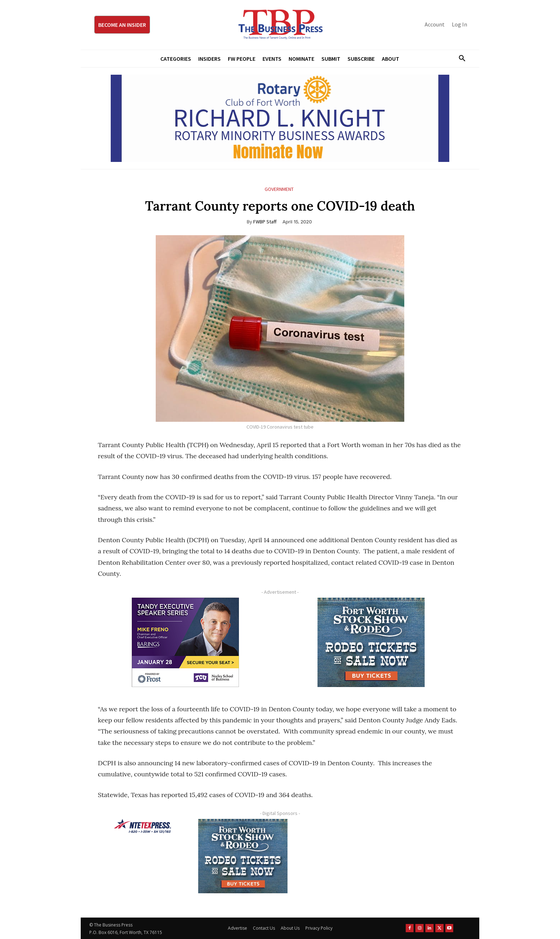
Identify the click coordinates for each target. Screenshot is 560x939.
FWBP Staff (265, 222)
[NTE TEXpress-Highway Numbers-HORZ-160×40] (142, 826)
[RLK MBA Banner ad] (280, 118)
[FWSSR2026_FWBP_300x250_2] (371, 642)
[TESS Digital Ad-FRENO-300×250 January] (185, 642)
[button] (459, 59)
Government (279, 189)
